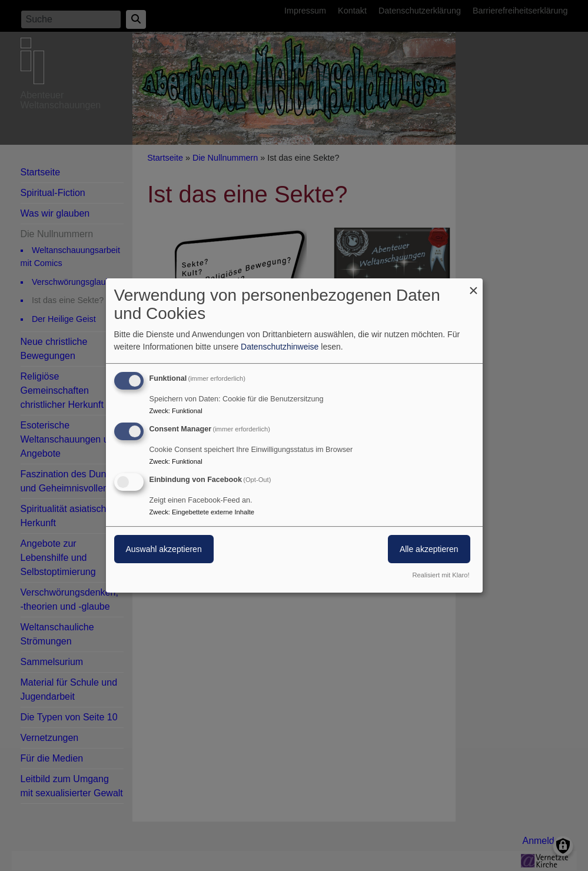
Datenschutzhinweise (280, 347)
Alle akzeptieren (429, 549)
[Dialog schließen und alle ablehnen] (474, 286)
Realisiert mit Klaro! (441, 575)
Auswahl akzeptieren (164, 549)
